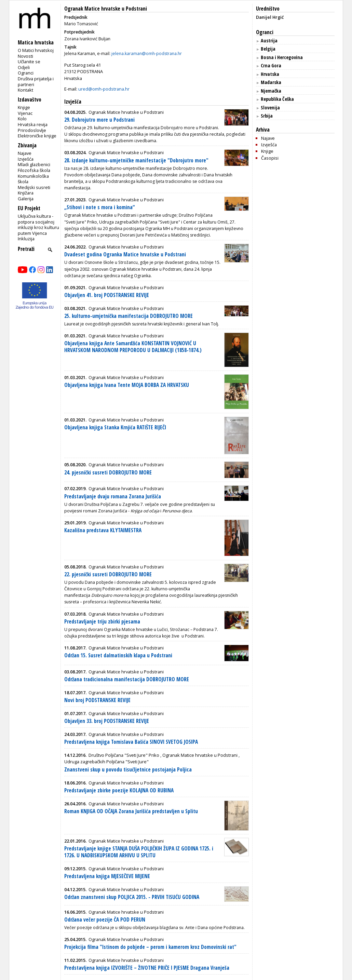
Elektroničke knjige (37, 136)
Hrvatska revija (33, 124)
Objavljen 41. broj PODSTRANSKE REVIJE (107, 295)
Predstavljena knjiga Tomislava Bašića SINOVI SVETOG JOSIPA (131, 742)
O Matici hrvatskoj (36, 50)
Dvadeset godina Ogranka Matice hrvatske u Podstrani (125, 254)
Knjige (24, 107)
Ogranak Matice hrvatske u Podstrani (106, 9)
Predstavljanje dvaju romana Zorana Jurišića (113, 496)
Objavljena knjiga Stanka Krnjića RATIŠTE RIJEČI (115, 427)
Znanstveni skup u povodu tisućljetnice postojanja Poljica (128, 770)
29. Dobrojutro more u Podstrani (99, 120)
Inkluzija (26, 239)
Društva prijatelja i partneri (36, 82)
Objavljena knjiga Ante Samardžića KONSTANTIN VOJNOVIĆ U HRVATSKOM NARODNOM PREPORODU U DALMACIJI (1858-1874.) (133, 347)
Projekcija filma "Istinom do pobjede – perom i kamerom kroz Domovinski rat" (150, 947)
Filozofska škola (34, 170)
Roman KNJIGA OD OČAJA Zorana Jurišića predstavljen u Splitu (131, 811)
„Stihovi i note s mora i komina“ (99, 207)
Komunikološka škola (33, 179)
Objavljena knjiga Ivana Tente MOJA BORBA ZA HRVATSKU (127, 385)
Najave (25, 153)
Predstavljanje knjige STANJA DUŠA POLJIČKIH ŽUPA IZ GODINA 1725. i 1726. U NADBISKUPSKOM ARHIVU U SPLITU (139, 852)
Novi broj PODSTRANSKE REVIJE (97, 700)
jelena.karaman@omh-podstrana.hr (147, 53)
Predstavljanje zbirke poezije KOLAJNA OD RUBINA (119, 790)
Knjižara (26, 193)
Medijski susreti (34, 187)
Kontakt (25, 90)
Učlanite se (29, 62)
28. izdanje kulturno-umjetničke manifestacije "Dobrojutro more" (136, 160)
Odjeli (24, 67)
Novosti (25, 56)
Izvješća (26, 159)
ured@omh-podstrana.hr (104, 89)
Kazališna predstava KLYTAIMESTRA (103, 530)
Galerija (26, 199)
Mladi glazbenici (34, 164)
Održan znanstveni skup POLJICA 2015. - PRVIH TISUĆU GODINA (132, 897)
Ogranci (26, 73)
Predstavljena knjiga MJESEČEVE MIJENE (107, 876)
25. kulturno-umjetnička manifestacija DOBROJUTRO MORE (128, 316)
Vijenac (25, 113)
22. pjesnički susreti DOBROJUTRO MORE (108, 574)
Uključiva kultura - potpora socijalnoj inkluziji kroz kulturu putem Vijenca (38, 225)
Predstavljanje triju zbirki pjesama (102, 622)
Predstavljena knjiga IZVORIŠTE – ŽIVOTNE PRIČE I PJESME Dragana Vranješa (147, 968)
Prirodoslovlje (32, 130)
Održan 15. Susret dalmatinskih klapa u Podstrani (118, 655)
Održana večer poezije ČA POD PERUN (105, 920)
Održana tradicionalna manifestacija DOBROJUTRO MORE (127, 679)
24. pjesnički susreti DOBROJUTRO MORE (108, 473)
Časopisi (270, 158)
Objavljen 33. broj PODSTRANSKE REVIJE (107, 721)
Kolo (22, 119)
